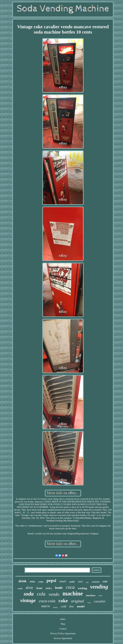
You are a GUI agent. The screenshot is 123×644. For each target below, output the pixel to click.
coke (63, 601)
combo (41, 582)
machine (73, 594)
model (81, 606)
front (39, 588)
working (82, 588)
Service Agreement (63, 638)
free (72, 606)
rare (100, 595)
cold (64, 606)
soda (29, 594)
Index (63, 619)
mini (80, 582)
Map (63, 624)
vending (99, 587)
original (78, 601)
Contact (63, 629)
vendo (54, 594)
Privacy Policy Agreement (63, 633)
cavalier (100, 601)
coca (70, 587)
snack (63, 581)
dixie (30, 588)
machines (91, 595)
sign (87, 582)
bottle (59, 588)
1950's (49, 588)
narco (46, 606)
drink (23, 581)
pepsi (51, 581)
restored (96, 582)
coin (105, 581)
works (20, 589)
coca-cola (47, 601)
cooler (72, 582)
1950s (32, 582)
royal (89, 602)
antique (55, 607)
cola (41, 594)
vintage (28, 600)
